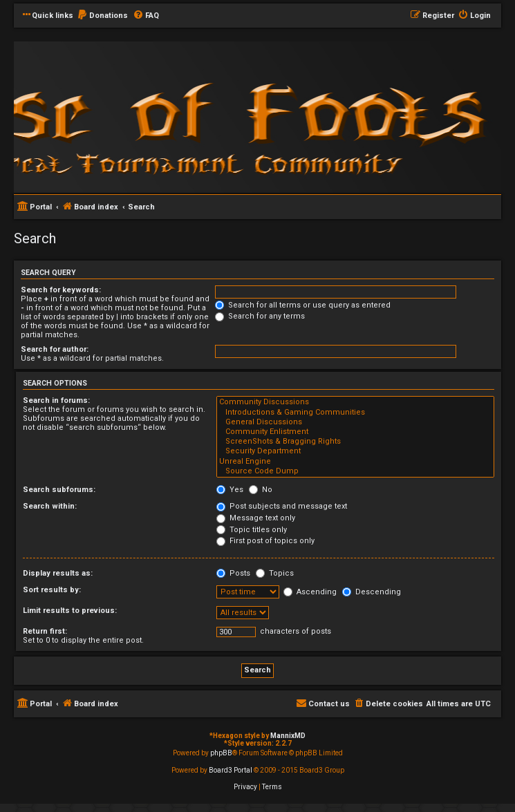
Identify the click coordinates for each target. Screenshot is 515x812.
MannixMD (288, 736)
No (261, 490)
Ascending (310, 592)
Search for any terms (260, 316)
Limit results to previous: (70, 611)
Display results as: (58, 573)
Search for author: (55, 349)
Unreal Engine (355, 462)
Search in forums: (56, 400)
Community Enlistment (355, 432)
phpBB (221, 753)
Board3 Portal (231, 770)
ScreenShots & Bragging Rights (355, 442)
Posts (233, 573)
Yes (230, 490)
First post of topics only (265, 541)
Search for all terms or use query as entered (303, 305)
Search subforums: (59, 490)
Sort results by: (52, 590)
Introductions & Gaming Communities (355, 413)
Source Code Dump (355, 471)
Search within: (50, 506)
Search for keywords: (61, 290)
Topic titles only (252, 530)
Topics (275, 573)
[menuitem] (102, 16)
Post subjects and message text (282, 506)
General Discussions (355, 422)
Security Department (355, 451)
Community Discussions (355, 402)
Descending (372, 592)
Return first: (45, 631)
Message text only (256, 518)
